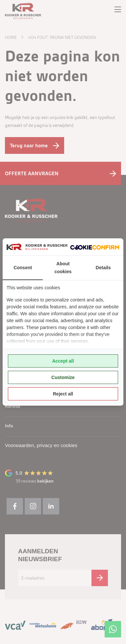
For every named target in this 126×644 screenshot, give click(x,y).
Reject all (63, 394)
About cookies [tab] (63, 268)
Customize (63, 377)
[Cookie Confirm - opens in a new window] (95, 247)
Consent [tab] (23, 268)
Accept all (63, 361)
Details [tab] (103, 268)
